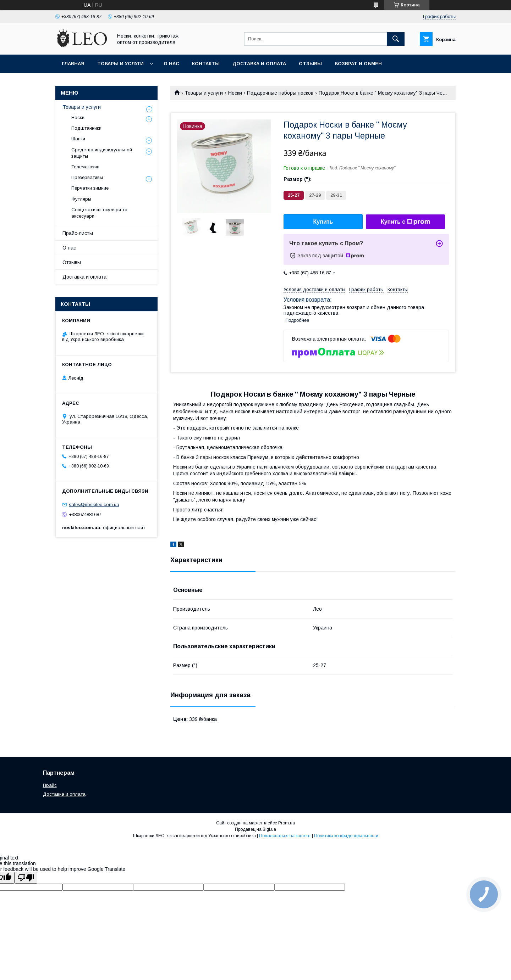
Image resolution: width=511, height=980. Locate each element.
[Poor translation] (26, 878)
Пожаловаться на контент (285, 836)
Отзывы (310, 64)
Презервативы (87, 177)
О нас (171, 64)
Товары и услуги (120, 64)
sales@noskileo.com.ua (94, 505)
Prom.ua (287, 823)
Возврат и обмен (358, 64)
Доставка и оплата (259, 64)
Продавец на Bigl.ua (255, 829)
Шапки (78, 139)
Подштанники (86, 128)
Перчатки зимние (90, 188)
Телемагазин (85, 167)
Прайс (50, 785)
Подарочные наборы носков (280, 93)
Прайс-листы (78, 233)
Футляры (81, 199)
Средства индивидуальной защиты (102, 153)
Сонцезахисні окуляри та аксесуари (99, 213)
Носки (235, 93)
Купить (323, 222)
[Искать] (396, 39)
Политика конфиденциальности (346, 836)
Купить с (405, 222)
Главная (73, 64)
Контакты (206, 64)
